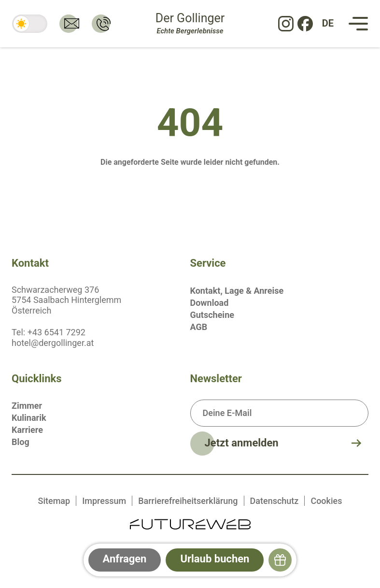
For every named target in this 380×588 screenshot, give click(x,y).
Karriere (27, 430)
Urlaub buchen (215, 559)
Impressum (104, 501)
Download (210, 303)
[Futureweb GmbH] (190, 523)
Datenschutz (274, 501)
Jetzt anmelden (242, 443)
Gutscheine (212, 315)
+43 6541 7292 (56, 332)
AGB (199, 327)
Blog (21, 442)
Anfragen (125, 559)
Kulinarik (29, 418)
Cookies (326, 501)
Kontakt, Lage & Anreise (237, 291)
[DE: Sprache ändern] (328, 24)
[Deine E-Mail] (280, 413)
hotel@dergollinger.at (53, 343)
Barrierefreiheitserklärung (188, 501)
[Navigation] (358, 24)
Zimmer (27, 406)
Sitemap (54, 501)
